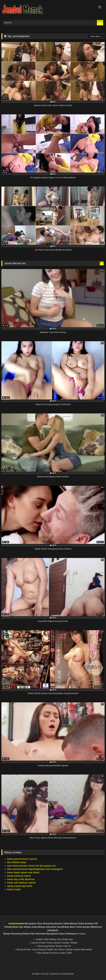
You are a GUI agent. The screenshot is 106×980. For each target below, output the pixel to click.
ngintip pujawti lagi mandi (20, 886)
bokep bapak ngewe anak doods (23, 872)
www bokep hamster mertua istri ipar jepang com (31, 866)
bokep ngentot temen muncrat (22, 859)
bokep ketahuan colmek (19, 876)
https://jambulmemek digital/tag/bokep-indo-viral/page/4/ (35, 869)
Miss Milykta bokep (17, 862)
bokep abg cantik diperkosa (21, 879)
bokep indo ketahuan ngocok (21, 883)
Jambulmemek (16, 924)
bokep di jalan (14, 889)
